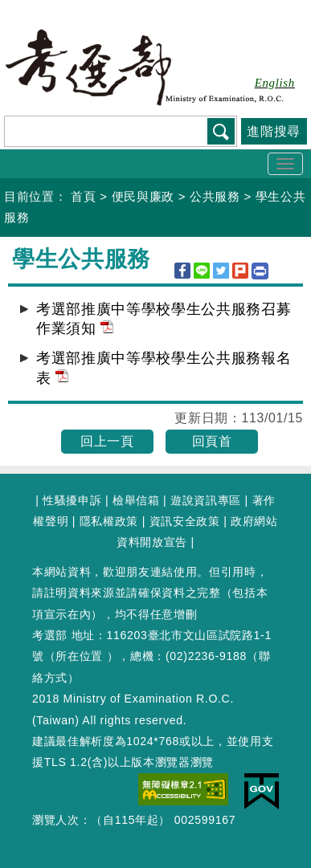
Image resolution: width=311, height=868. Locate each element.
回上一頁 (107, 441)
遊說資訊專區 (206, 500)
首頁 (83, 196)
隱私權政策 (109, 521)
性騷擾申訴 (72, 500)
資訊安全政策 (185, 521)
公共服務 (215, 196)
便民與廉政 (143, 196)
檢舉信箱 (136, 500)
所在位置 (79, 656)
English (275, 83)
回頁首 (212, 441)
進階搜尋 (274, 131)
